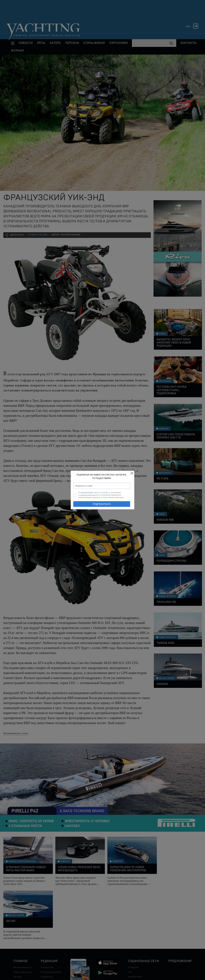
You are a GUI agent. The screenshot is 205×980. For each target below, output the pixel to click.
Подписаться (102, 504)
